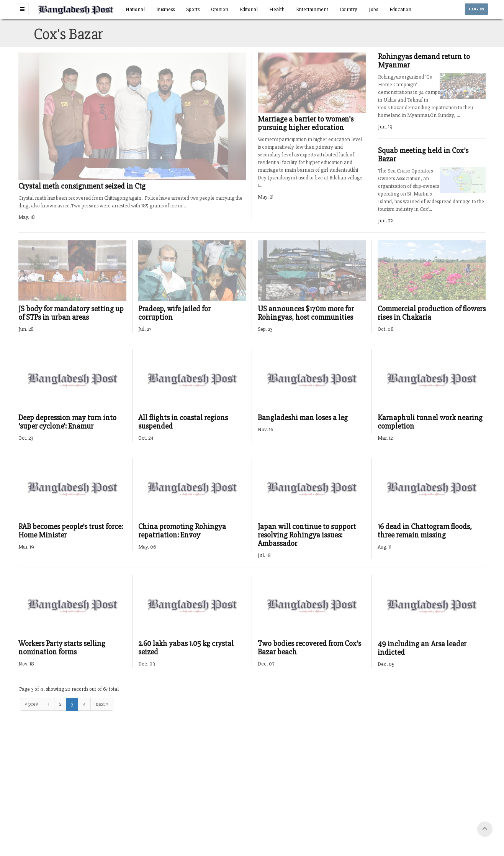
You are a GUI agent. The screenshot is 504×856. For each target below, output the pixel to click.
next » (102, 704)
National (135, 9)
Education (400, 9)
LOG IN (476, 9)
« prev (32, 704)
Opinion (220, 9)
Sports (193, 9)
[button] (22, 9)
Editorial (249, 9)
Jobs (373, 9)
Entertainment (312, 9)
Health (277, 9)
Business (165, 9)
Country (349, 9)
